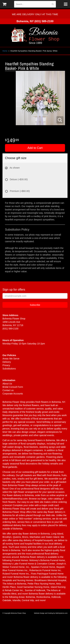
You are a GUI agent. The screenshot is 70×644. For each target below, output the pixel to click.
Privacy (6, 365)
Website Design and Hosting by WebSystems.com (51, 613)
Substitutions (9, 369)
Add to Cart (35, 148)
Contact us (8, 390)
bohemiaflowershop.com (15, 499)
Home (5, 51)
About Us (7, 384)
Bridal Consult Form (13, 387)
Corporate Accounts (13, 394)
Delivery (7, 362)
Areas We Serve (11, 359)
